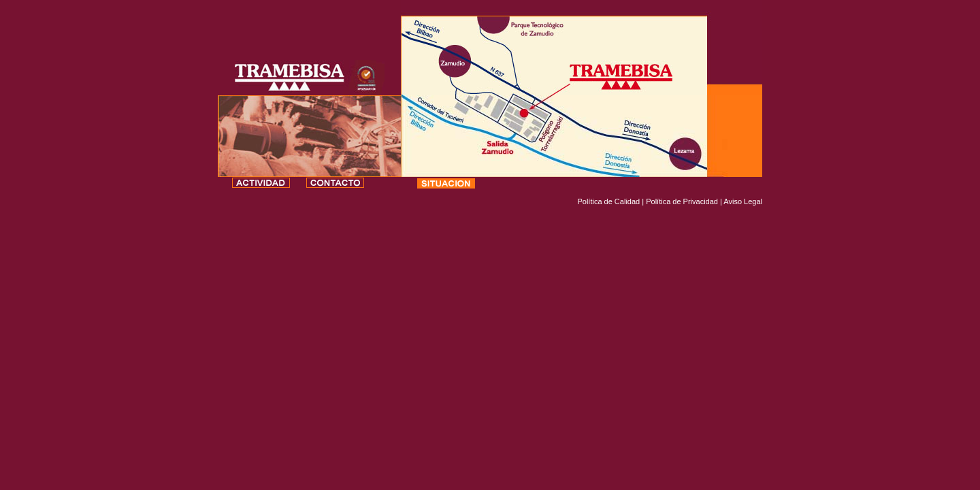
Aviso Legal (743, 201)
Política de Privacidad (682, 201)
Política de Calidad (608, 201)
